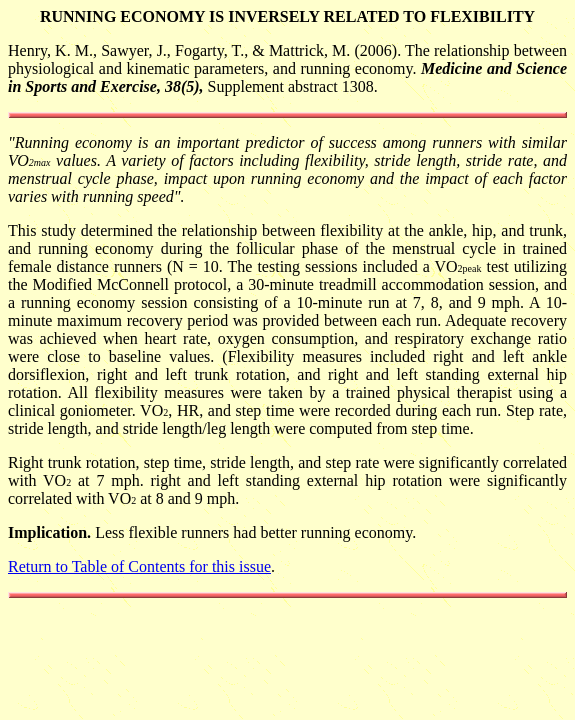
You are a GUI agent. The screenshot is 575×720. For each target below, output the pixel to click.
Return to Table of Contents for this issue (139, 566)
